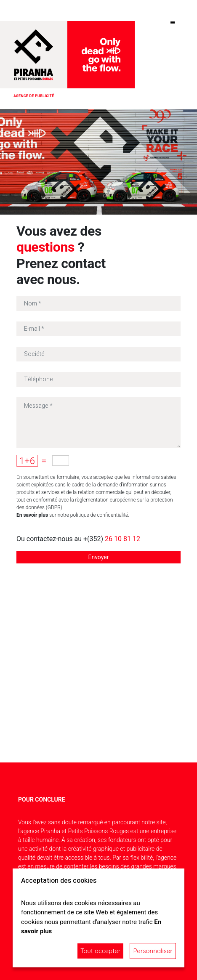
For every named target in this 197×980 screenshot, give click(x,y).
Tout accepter (101, 951)
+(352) (112, 539)
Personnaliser (153, 951)
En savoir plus (32, 515)
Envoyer (99, 557)
